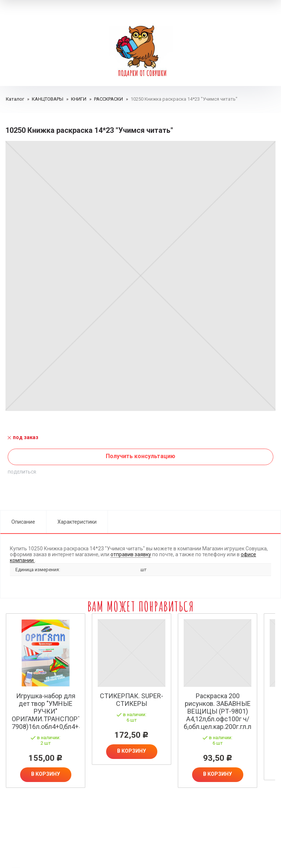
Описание (23, 522)
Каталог (15, 99)
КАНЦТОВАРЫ (48, 99)
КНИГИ (79, 99)
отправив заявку (131, 554)
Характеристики (77, 522)
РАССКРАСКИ (108, 99)
